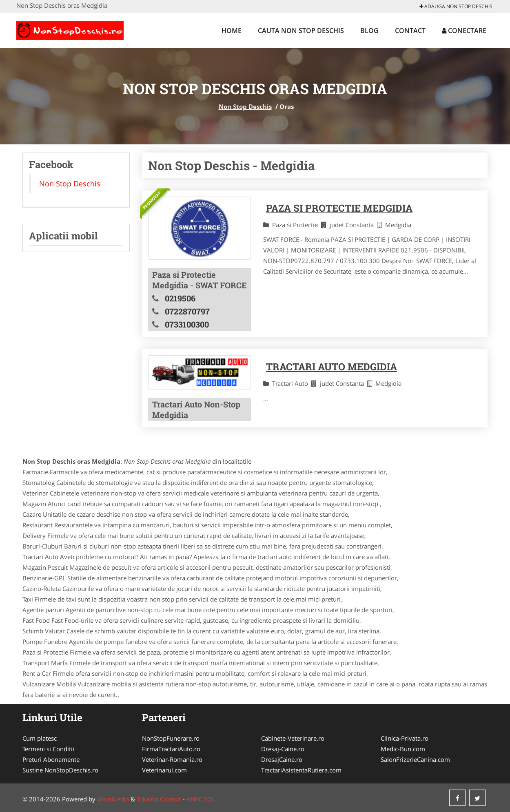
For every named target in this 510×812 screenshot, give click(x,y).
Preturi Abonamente (51, 759)
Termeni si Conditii (48, 749)
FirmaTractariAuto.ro (171, 749)
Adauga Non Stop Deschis (456, 6)
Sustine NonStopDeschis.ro (60, 770)
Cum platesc (40, 738)
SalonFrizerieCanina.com (415, 759)
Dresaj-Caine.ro (283, 749)
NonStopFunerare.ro (171, 738)
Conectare (464, 31)
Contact (410, 31)
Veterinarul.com (164, 770)
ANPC (194, 799)
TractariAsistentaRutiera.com (301, 770)
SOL (210, 799)
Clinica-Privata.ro (405, 738)
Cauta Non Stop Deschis (301, 31)
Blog (369, 31)
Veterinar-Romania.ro (172, 759)
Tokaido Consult (159, 799)
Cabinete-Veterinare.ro (293, 738)
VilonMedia (113, 799)
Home (232, 31)
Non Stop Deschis (245, 106)
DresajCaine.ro (282, 759)
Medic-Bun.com (403, 749)
